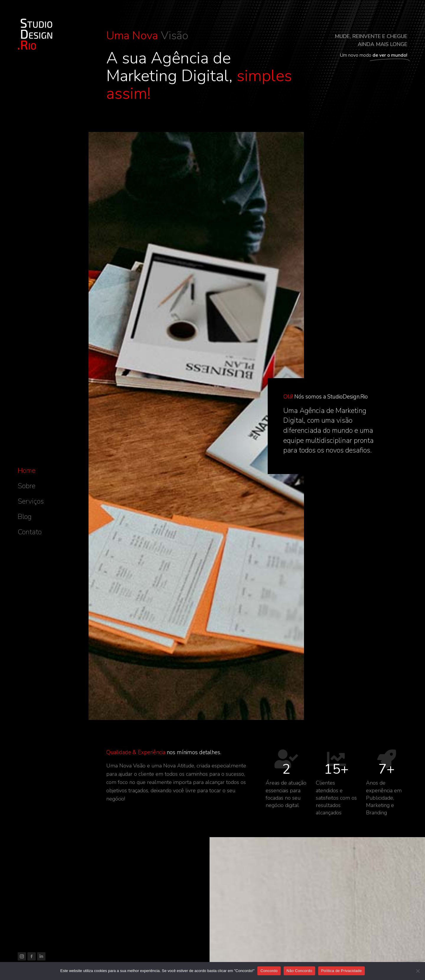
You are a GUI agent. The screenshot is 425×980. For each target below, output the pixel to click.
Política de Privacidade (341, 971)
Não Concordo (299, 971)
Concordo (269, 971)
